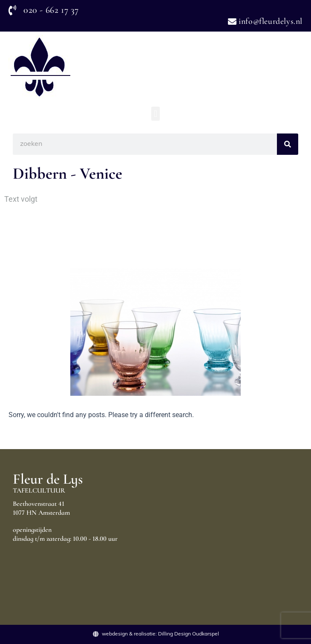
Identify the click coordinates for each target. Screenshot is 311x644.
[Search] (288, 144)
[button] (155, 114)
